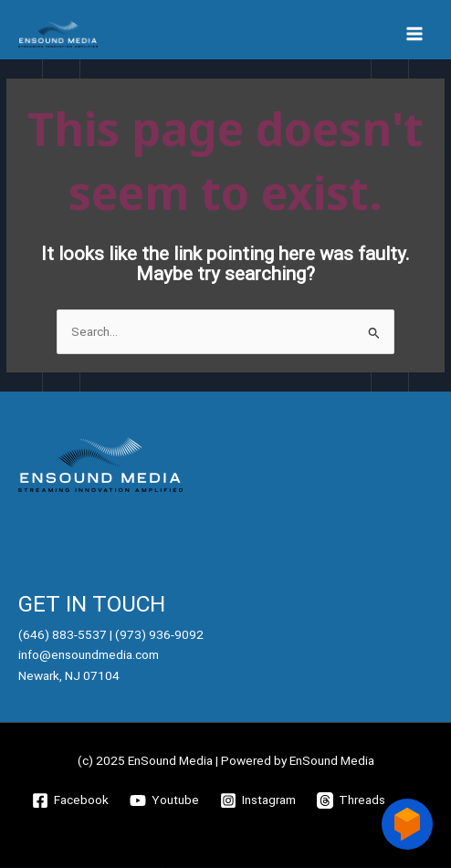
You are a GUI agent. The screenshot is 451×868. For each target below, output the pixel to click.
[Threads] (351, 800)
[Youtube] (165, 800)
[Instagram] (258, 800)
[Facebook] (71, 800)
